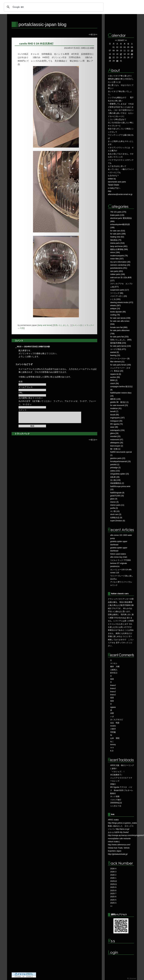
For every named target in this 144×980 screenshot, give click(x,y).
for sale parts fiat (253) (119, 337)
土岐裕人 (114, 670)
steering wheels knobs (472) (122, 302)
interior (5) (114, 502)
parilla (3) (114, 508)
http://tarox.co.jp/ (123, 829)
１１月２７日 (116, 806)
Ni (111, 735)
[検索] (53, 7)
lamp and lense (45, 325)
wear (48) (114, 427)
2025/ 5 (113, 900)
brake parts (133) (117, 215)
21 (110, 57)
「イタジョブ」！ (118, 772)
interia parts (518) (117, 243)
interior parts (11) (117, 505)
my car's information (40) (120, 262)
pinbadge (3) (115, 468)
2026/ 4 (113, 869)
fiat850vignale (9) (117, 493)
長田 (112, 679)
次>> (95, 35)
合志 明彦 (115, 723)
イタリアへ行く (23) (119, 296)
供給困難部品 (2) (117, 483)
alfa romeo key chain (119, 557)
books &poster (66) (118, 312)
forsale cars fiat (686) (119, 327)
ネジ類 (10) (115, 511)
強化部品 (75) (116, 240)
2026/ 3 (113, 872)
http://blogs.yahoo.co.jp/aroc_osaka (122, 823)
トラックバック (22, 434)
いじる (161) (115, 299)
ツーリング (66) (117, 293)
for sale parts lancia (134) (121, 346)
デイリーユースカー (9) (120, 359)
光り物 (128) (115, 480)
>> (126, 40)
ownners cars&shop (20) (120, 265)
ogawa (113, 707)
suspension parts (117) (120, 290)
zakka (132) (115, 471)
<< (116, 40)
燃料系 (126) (115, 399)
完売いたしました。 (62, 325)
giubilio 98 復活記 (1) (119, 402)
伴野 (112, 713)
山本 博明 (115, 738)
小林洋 (113, 729)
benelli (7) (114, 411)
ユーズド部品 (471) (118, 349)
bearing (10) (115, 355)
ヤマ (112, 748)
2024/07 (121, 40)
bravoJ (113, 685)
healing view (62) (117, 237)
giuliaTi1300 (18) (117, 496)
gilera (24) (114, 433)
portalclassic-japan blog (42, 24)
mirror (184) (115, 252)
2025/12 (114, 881)
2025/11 (114, 884)
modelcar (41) (116, 408)
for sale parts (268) (118, 234)
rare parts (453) (117, 271)
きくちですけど (117, 720)
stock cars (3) (116, 514)
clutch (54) (114, 383)
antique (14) (115, 309)
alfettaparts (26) (117, 443)
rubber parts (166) (118, 274)
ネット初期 (115, 797)
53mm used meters (118, 554)
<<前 (91, 35)
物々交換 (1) (115, 449)
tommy (113, 745)
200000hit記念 (116, 803)
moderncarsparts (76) (119, 256)
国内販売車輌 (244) (118, 343)
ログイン (121, 952)
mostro (113, 726)
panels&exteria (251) (119, 268)
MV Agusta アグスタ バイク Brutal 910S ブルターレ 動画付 (122, 790)
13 (132, 51)
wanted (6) (115, 352)
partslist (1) (115, 465)
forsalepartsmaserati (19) (120, 461)
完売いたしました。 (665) (121, 340)
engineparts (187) (117, 418)
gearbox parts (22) (118, 458)
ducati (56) (115, 415)
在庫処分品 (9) (116, 518)
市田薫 (113, 732)
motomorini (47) (117, 440)
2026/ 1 (113, 878)
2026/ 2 (113, 875)
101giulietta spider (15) (120, 474)
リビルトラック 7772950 (120, 560)
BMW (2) (114, 380)
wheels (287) (115, 306)
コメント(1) (77, 325)
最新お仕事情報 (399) (119, 249)
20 (132, 54)
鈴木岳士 (114, 673)
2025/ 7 (113, 894)
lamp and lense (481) (119, 246)
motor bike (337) (117, 259)
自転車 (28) (115, 477)
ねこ (112, 741)
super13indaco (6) (118, 521)
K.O (112, 751)
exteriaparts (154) (117, 430)
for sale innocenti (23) (119, 405)
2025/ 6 (113, 897)
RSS (121, 941)
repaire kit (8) (116, 374)
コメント (19, 341)
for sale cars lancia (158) (120, 318)
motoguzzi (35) (116, 421)
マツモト (114, 663)
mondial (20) (115, 436)
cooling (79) (115, 315)
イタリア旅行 (116, 800)
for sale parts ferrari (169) (121, 365)
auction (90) (115, 377)
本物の (113, 784)
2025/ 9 (113, 887)
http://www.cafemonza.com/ (119, 845)
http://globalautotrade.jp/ (118, 854)
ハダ (112, 717)
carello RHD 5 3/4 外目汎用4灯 (36, 44)
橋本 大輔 (115, 667)
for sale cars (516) (118, 231)
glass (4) (114, 499)
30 (117, 61)
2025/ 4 (113, 903)
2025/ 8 (113, 891)
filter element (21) (117, 362)
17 (121, 54)
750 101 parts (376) (118, 212)
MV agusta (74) (116, 424)
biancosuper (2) (117, 446)
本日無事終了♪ (116, 775)
